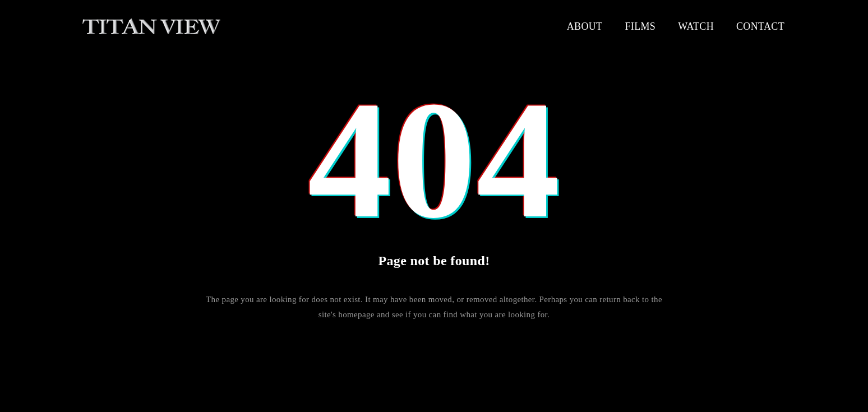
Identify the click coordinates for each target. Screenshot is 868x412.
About (585, 26)
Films (640, 26)
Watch (696, 26)
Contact (760, 26)
